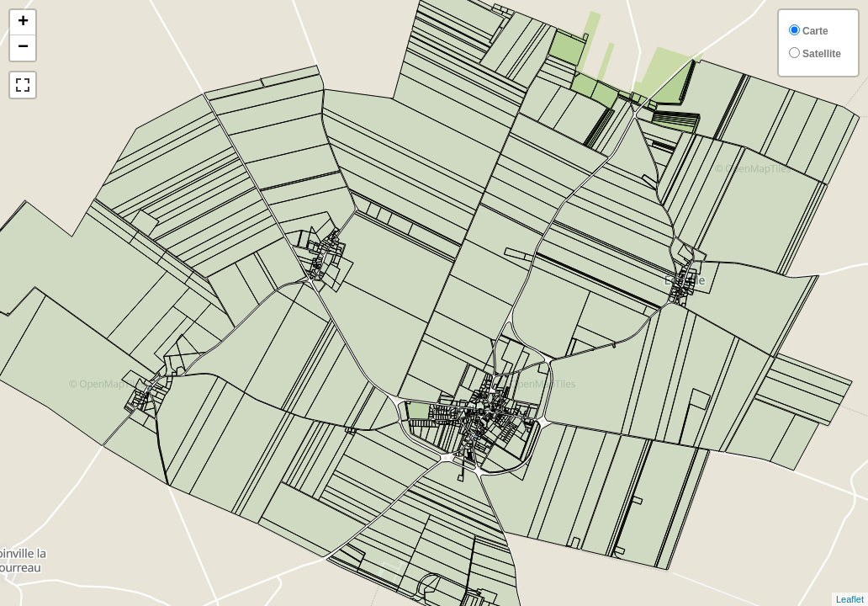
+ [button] (23, 23)
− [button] (23, 48)
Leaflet (850, 599)
